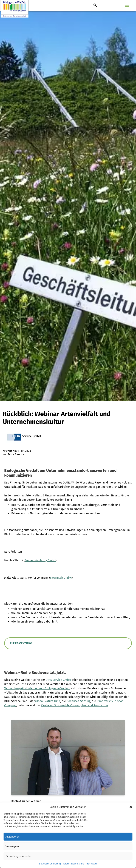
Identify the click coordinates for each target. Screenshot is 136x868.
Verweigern (12, 846)
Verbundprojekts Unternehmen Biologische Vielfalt (37, 688)
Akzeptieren (12, 837)
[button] (131, 807)
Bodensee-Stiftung (78, 701)
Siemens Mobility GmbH (40, 560)
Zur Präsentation (21, 643)
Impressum (91, 864)
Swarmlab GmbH (61, 578)
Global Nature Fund (48, 701)
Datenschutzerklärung (50, 864)
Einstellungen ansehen (19, 856)
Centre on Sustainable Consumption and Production (74, 705)
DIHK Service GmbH (58, 680)
